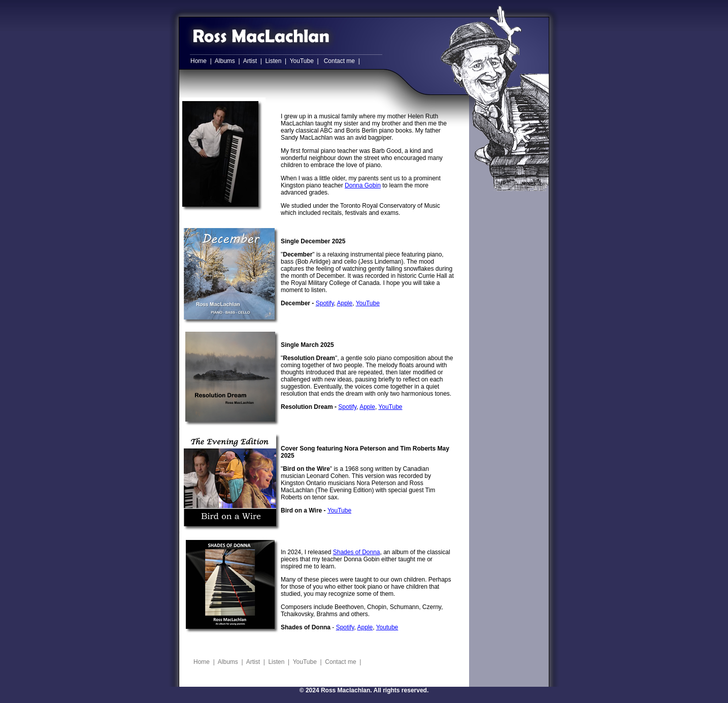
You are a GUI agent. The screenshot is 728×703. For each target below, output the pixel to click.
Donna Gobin (363, 185)
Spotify (325, 303)
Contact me (339, 61)
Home (198, 61)
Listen (273, 61)
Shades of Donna (357, 552)
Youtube (387, 627)
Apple (345, 303)
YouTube (302, 61)
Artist (250, 61)
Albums (225, 61)
